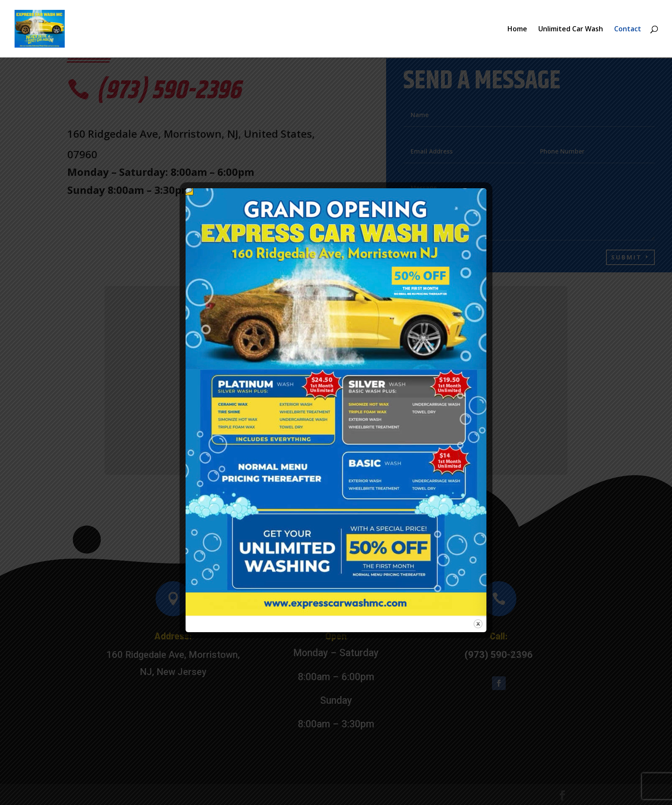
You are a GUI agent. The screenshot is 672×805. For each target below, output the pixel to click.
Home (517, 30)
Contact (628, 30)
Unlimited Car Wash (571, 30)
